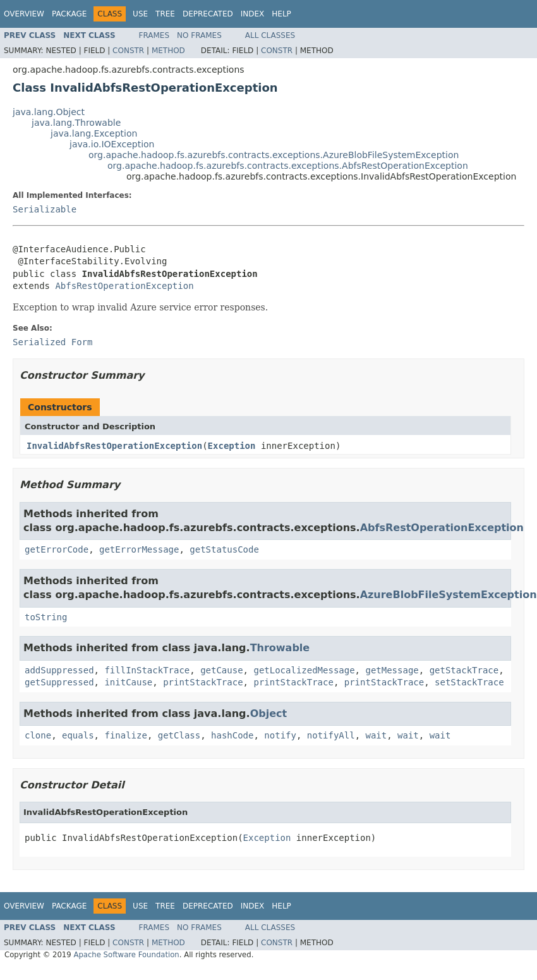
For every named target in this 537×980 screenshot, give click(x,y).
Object (269, 714)
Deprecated (208, 14)
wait (377, 735)
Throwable (280, 648)
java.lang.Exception (94, 133)
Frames (154, 35)
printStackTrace (203, 682)
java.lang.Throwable (76, 123)
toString (46, 617)
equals (78, 735)
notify (280, 735)
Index (253, 14)
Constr (128, 51)
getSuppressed (59, 682)
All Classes (270, 35)
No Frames (199, 35)
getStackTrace (464, 670)
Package (69, 14)
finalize (125, 735)
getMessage (392, 670)
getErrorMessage (139, 549)
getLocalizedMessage (304, 670)
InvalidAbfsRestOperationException (114, 446)
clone (38, 735)
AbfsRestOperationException (124, 286)
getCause (221, 670)
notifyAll (331, 735)
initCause (128, 682)
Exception (232, 446)
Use (140, 14)
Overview (24, 14)
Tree (165, 14)
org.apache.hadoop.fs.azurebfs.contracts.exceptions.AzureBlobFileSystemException (274, 155)
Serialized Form (52, 342)
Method (168, 51)
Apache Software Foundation (126, 955)
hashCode (232, 735)
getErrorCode (57, 549)
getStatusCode (224, 549)
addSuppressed (59, 670)
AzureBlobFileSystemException (449, 595)
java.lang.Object (49, 112)
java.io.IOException (112, 144)
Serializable (45, 209)
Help (281, 14)
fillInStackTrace (147, 670)
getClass (179, 735)
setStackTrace (469, 682)
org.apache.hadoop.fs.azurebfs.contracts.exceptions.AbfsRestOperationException (288, 166)
